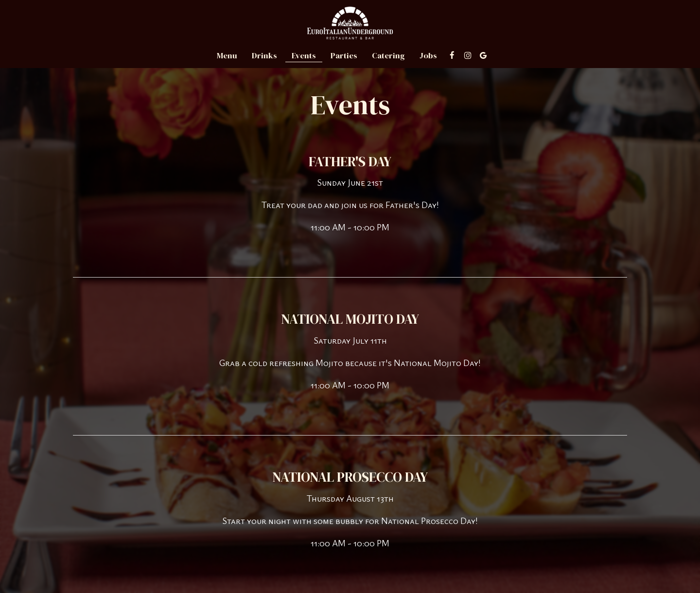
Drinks (264, 56)
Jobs (428, 56)
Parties (344, 56)
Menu (227, 56)
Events (304, 56)
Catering (388, 56)
